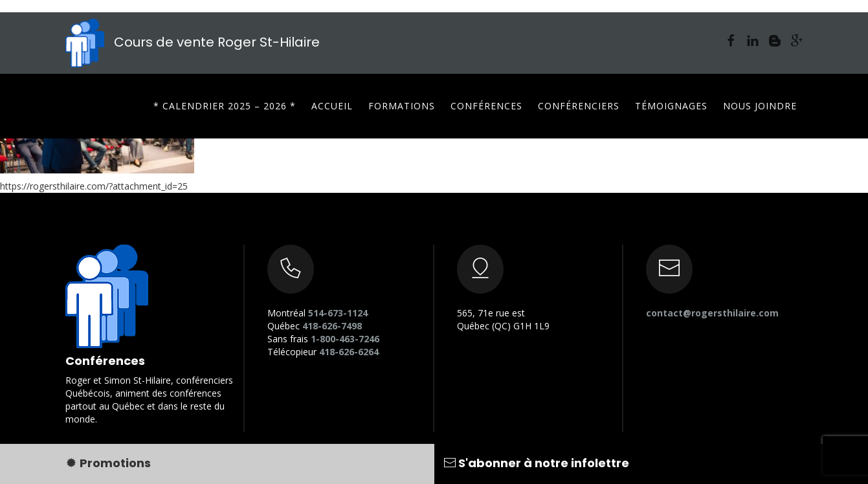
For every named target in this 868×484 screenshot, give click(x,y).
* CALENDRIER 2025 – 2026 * (225, 106)
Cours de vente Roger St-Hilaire (193, 42)
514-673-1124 (338, 313)
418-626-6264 (349, 352)
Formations (402, 106)
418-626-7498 (332, 326)
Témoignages (671, 106)
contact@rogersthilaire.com (712, 313)
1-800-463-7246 (345, 339)
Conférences (486, 106)
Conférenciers (579, 106)
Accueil (332, 106)
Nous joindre (760, 106)
